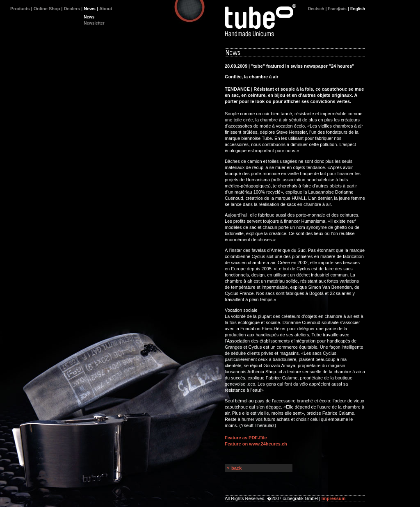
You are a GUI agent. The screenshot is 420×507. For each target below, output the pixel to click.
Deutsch (316, 9)
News (89, 17)
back (236, 468)
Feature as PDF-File (246, 438)
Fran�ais (337, 9)
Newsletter (94, 23)
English (358, 9)
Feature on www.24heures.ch (256, 444)
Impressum (334, 498)
